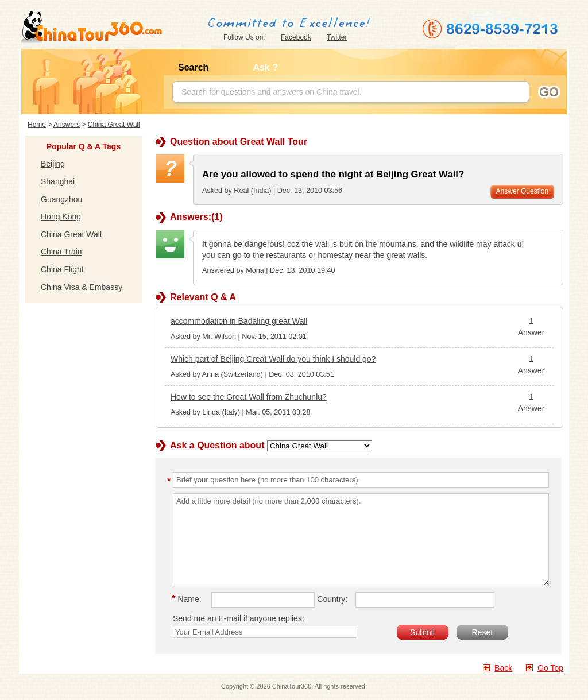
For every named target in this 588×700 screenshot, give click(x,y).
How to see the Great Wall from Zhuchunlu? (249, 397)
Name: (188, 599)
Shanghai (58, 181)
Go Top (550, 668)
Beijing (53, 164)
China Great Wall (114, 125)
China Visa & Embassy (82, 287)
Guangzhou (61, 199)
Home (37, 125)
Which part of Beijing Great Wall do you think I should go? (273, 359)
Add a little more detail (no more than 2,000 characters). (361, 540)
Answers (67, 125)
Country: (332, 599)
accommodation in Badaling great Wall (239, 321)
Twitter (337, 37)
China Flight (62, 269)
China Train (61, 252)
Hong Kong (61, 216)
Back (503, 668)
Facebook (296, 37)
